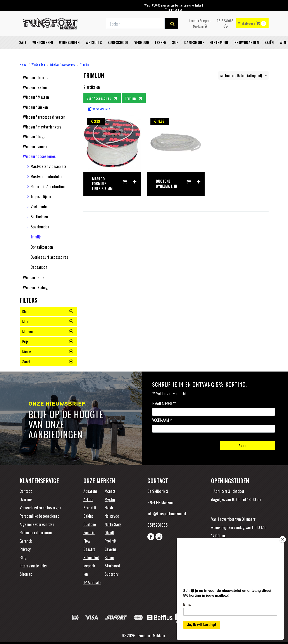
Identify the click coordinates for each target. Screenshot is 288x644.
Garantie (26, 541)
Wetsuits (94, 43)
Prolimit (111, 541)
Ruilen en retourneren (36, 532)
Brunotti (90, 507)
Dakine (88, 516)
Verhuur (142, 43)
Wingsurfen (69, 43)
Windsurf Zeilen (35, 87)
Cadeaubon (39, 267)
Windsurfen (43, 43)
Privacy (25, 549)
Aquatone (91, 491)
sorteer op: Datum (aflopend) (243, 75)
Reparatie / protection (48, 186)
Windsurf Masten (36, 97)
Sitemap (26, 574)
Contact (26, 491)
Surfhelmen (39, 216)
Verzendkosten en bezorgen (40, 507)
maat (48, 321)
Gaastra (89, 549)
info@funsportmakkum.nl (167, 513)
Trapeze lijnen (41, 196)
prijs (48, 342)
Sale (23, 43)
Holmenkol (91, 557)
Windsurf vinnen (35, 146)
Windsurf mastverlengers (42, 127)
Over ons (26, 499)
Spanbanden (40, 226)
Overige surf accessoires (49, 257)
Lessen (161, 43)
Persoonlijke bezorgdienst (39, 516)
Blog (23, 557)
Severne (111, 549)
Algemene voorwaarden (37, 524)
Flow (87, 541)
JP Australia (92, 582)
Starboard (112, 565)
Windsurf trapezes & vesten (44, 117)
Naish (109, 507)
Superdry (112, 574)
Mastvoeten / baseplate (49, 166)
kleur (48, 311)
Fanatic (89, 532)
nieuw (48, 352)
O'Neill (109, 532)
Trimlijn (84, 64)
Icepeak (89, 565)
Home (23, 64)
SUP (175, 43)
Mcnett (110, 491)
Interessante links (33, 565)
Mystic (110, 499)
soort (48, 362)
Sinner (109, 557)
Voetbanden (40, 206)
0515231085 (225, 23)
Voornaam (162, 420)
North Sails (113, 524)
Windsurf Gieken (35, 107)
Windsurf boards (36, 77)
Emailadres (164, 404)
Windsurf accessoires (62, 64)
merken (48, 331)
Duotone (90, 524)
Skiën (269, 43)
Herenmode (219, 43)
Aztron (88, 499)
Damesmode (194, 43)
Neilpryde (112, 516)
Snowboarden (247, 43)
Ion (86, 574)
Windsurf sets (34, 277)
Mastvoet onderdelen (46, 176)
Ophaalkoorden (42, 247)
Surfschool (118, 43)
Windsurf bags (34, 136)
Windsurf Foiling (35, 287)
